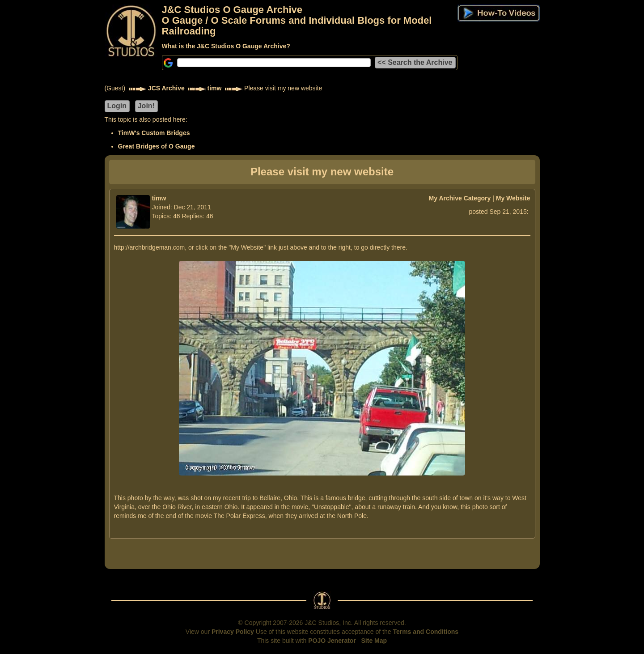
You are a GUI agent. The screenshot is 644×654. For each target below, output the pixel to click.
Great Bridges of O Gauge (157, 146)
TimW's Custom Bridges (154, 133)
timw (215, 88)
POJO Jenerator (332, 641)
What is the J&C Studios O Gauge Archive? (226, 46)
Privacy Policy (233, 632)
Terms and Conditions (426, 632)
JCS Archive (166, 88)
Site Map (374, 641)
